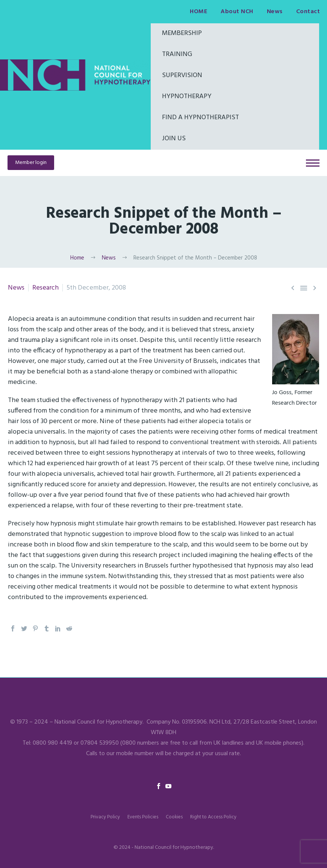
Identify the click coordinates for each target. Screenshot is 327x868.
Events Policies (143, 817)
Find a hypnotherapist (201, 118)
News (275, 12)
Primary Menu (313, 163)
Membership (182, 33)
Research (45, 288)
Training (177, 54)
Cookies (174, 817)
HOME (198, 12)
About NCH (237, 12)
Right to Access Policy (213, 817)
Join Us (174, 139)
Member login (31, 163)
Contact (308, 12)
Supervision (182, 75)
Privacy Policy (105, 817)
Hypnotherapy (187, 96)
